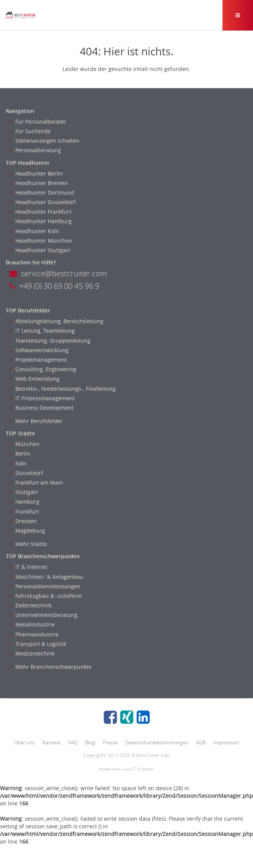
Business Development (42, 408)
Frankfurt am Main (36, 482)
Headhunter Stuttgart (40, 250)
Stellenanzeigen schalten (44, 141)
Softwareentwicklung (39, 350)
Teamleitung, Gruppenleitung (50, 341)
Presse (110, 742)
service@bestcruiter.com (58, 273)
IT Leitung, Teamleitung (42, 331)
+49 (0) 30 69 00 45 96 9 (54, 286)
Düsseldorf (26, 473)
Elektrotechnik (31, 605)
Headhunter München (41, 241)
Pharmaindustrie (34, 634)
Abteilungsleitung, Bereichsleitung (56, 321)
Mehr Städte (28, 544)
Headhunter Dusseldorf (43, 202)
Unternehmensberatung (44, 615)
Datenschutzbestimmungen (157, 742)
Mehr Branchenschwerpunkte (51, 667)
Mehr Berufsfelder (36, 421)
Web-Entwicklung (35, 379)
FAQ (73, 742)
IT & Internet (28, 567)
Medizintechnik (32, 653)
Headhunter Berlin (36, 173)
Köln (18, 463)
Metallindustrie (32, 624)
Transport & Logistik (38, 644)
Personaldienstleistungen (45, 586)
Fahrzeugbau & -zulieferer (46, 596)
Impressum (226, 742)
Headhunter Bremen (39, 183)
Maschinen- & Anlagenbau (46, 577)
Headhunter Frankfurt (40, 212)
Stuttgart (24, 492)
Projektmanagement (38, 360)
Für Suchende (30, 131)
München (25, 444)
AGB (201, 742)
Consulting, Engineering (43, 369)
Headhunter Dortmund (42, 192)
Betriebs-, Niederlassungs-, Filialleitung (63, 389)
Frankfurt (24, 511)
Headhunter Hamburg (41, 221)
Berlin (20, 453)
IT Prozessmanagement (42, 398)
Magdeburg (27, 531)
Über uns (24, 742)
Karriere (51, 742)
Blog (90, 742)
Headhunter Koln (34, 231)
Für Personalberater (38, 122)
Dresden (23, 521)
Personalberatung (35, 150)
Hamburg (24, 502)
